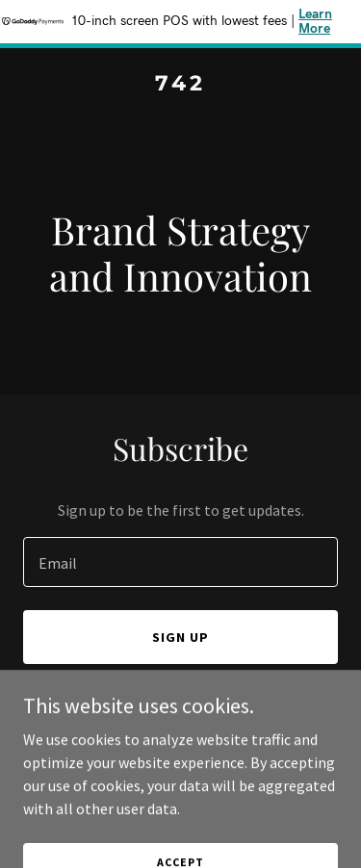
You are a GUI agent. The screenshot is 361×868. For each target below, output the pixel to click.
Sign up (180, 637)
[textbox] (180, 562)
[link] (180, 85)
